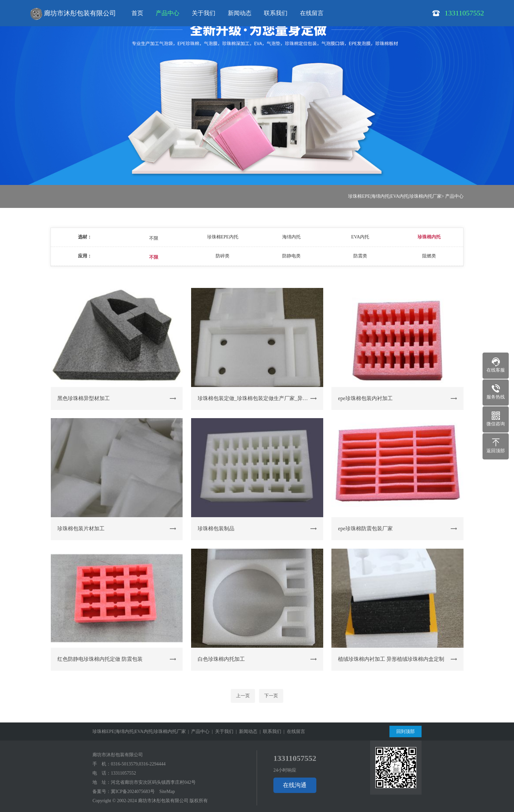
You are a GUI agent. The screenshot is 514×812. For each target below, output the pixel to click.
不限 (154, 238)
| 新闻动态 (245, 731)
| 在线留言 (293, 731)
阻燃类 (429, 256)
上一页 (243, 696)
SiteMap (167, 792)
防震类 (360, 256)
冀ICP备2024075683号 (133, 792)
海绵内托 (291, 237)
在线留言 (312, 13)
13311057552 (123, 773)
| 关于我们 (221, 731)
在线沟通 (295, 785)
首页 (137, 13)
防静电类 (291, 256)
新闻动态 (240, 13)
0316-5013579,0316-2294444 (138, 764)
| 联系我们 (269, 731)
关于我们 (204, 13)
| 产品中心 (198, 731)
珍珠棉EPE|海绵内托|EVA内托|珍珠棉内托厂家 (395, 196)
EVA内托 (360, 237)
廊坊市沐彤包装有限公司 (73, 14)
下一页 (271, 696)
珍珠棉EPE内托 (223, 237)
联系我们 (276, 13)
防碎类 (223, 256)
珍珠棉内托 (429, 237)
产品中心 (168, 13)
